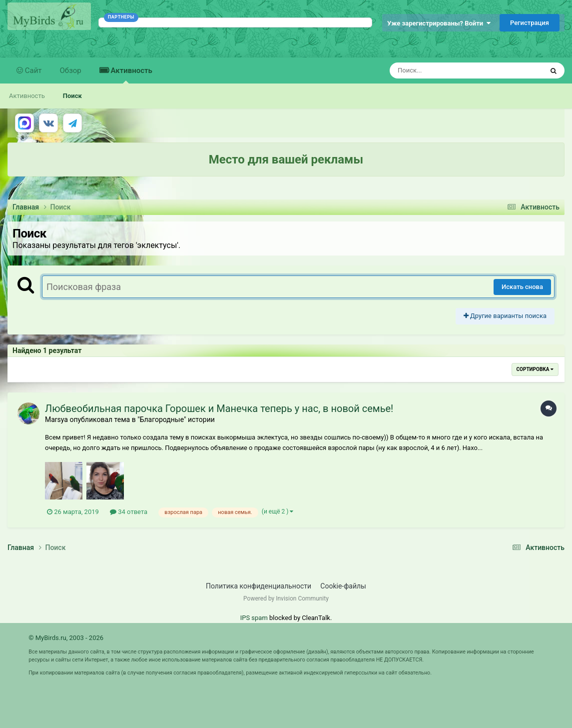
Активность (131, 75)
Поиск (72, 96)
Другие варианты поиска (505, 316)
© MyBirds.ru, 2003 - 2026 (66, 638)
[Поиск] (448, 70)
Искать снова (522, 287)
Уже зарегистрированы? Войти (439, 23)
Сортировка (535, 369)
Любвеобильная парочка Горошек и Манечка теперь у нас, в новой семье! (219, 408)
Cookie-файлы (343, 586)
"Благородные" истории (176, 419)
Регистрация (530, 23)
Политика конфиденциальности (259, 586)
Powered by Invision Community (286, 598)
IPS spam (254, 618)
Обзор (71, 70)
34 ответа (129, 512)
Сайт (32, 70)
